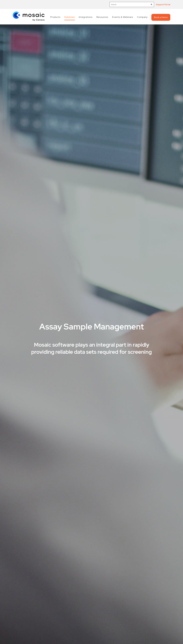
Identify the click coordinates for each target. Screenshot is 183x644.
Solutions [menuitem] (70, 17)
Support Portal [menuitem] (163, 5)
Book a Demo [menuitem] (161, 17)
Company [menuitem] (142, 17)
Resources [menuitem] (102, 17)
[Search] (151, 4)
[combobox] (132, 4)
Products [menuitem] (55, 17)
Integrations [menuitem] (86, 17)
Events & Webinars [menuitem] (123, 17)
